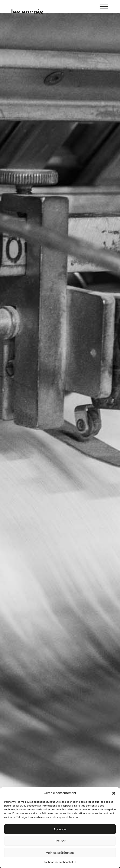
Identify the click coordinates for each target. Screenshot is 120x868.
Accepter (60, 829)
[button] (114, 793)
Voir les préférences (60, 853)
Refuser (60, 841)
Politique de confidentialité (60, 862)
